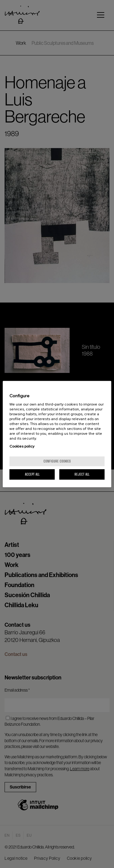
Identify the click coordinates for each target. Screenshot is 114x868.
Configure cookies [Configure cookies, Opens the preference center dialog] (57, 461)
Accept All (32, 474)
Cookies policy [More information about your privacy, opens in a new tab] (22, 446)
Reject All (82, 474)
